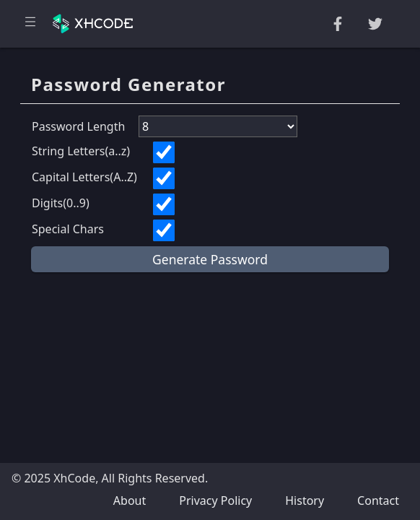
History (305, 500)
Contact (378, 500)
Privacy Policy (215, 500)
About (130, 500)
